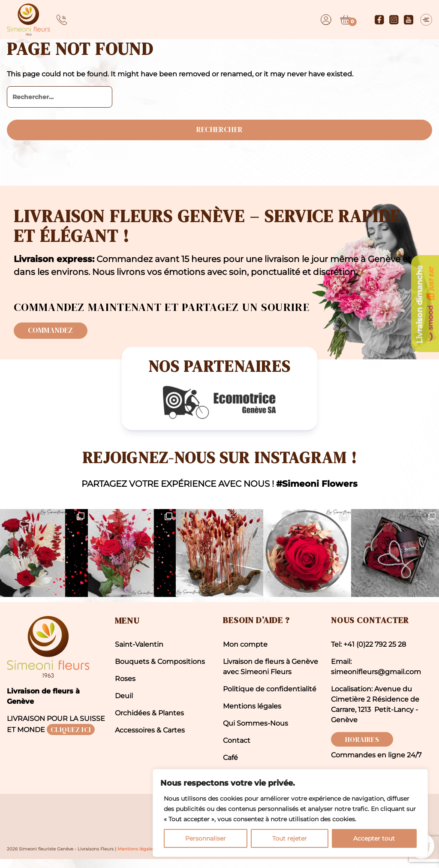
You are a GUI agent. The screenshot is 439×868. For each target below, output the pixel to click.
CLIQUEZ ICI (71, 738)
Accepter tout (383, 832)
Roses (125, 687)
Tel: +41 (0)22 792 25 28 (368, 653)
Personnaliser (272, 832)
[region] (328, 796)
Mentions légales (252, 714)
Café (230, 766)
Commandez (55, 335)
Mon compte (245, 653)
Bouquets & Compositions (160, 670)
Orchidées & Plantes (149, 721)
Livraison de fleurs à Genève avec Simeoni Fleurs (271, 675)
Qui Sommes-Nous (256, 731)
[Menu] (426, 20)
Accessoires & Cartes (150, 738)
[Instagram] (391, 20)
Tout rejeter (327, 832)
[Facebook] (377, 20)
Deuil (124, 704)
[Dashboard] (323, 20)
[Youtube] (406, 20)
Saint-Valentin (139, 653)
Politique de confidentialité (270, 697)
